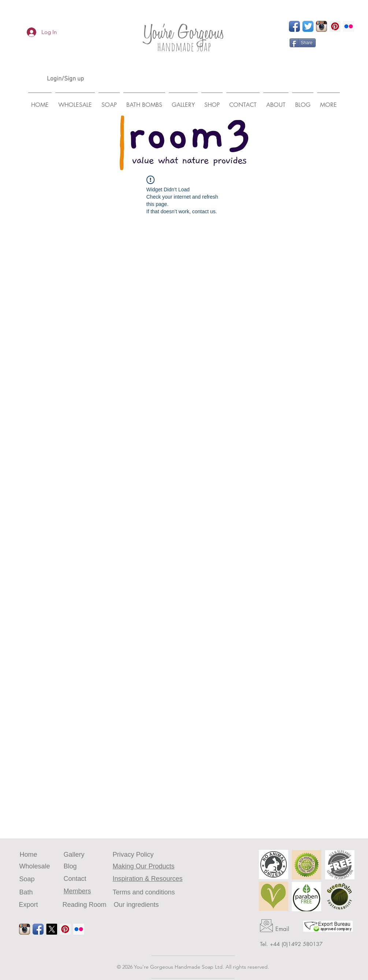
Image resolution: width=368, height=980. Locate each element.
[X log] (52, 929)
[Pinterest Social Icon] (335, 26)
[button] (328, 102)
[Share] (303, 43)
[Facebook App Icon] (294, 26)
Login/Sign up (65, 79)
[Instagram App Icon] (321, 26)
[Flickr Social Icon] (349, 26)
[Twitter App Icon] (308, 26)
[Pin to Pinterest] (328, 43)
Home (29, 855)
